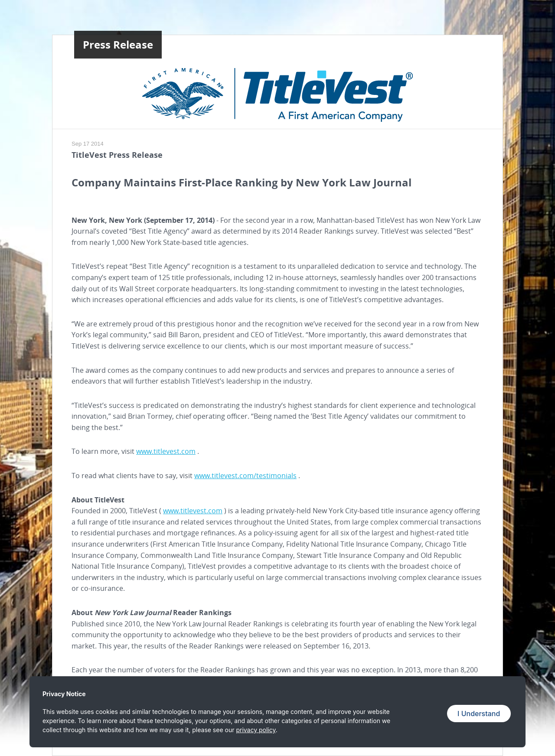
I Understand (479, 714)
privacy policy (256, 730)
